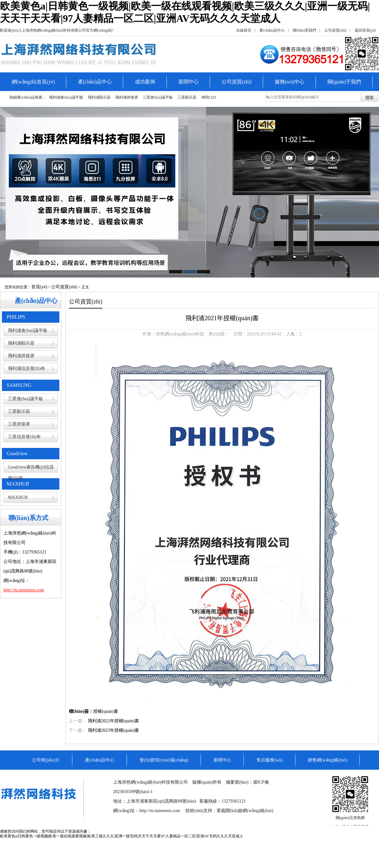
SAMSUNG (19, 385)
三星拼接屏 (19, 424)
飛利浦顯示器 (99, 97)
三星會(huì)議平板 (158, 97)
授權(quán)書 (106, 711)
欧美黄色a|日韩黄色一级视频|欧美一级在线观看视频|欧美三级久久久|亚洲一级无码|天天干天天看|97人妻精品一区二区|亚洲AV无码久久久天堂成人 (122, 836)
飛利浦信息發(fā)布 (27, 368)
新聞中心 (189, 82)
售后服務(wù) (269, 760)
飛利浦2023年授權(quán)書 (114, 730)
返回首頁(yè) (365, 30)
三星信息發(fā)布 (24, 437)
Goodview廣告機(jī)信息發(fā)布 (31, 469)
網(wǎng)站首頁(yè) (33, 82)
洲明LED (209, 97)
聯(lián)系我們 (304, 30)
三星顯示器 (187, 97)
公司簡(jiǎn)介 (46, 760)
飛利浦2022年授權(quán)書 (114, 721)
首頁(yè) (39, 287)
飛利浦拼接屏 (127, 97)
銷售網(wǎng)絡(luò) (328, 760)
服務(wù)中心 (290, 82)
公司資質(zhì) (336, 30)
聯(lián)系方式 (28, 518)
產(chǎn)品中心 (272, 30)
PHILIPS (16, 317)
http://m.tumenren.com (159, 811)
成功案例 (145, 82)
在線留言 (244, 30)
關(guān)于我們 (344, 82)
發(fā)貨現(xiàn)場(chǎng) (164, 760)
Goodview (17, 453)
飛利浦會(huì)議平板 (66, 97)
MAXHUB (18, 484)
